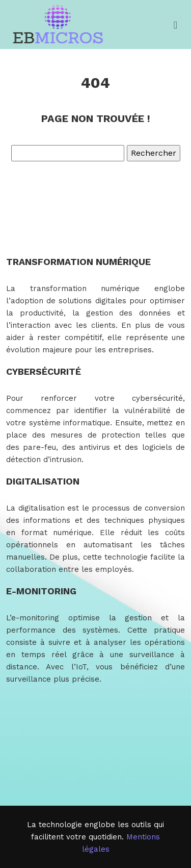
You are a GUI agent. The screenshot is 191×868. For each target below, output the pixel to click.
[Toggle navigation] (175, 25)
